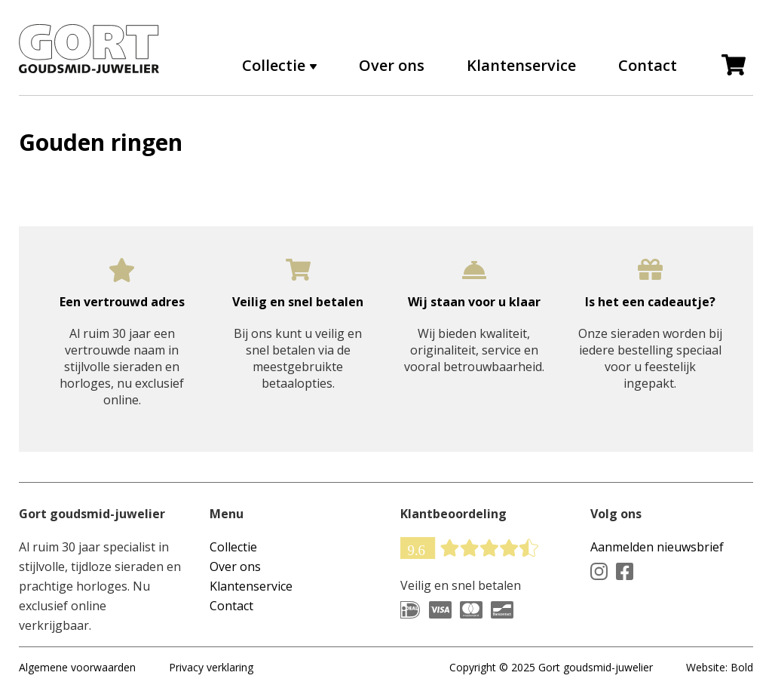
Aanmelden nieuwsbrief (657, 547)
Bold (742, 667)
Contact (648, 66)
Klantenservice (521, 66)
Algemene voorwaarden (77, 667)
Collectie (274, 66)
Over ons (392, 66)
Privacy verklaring (211, 667)
